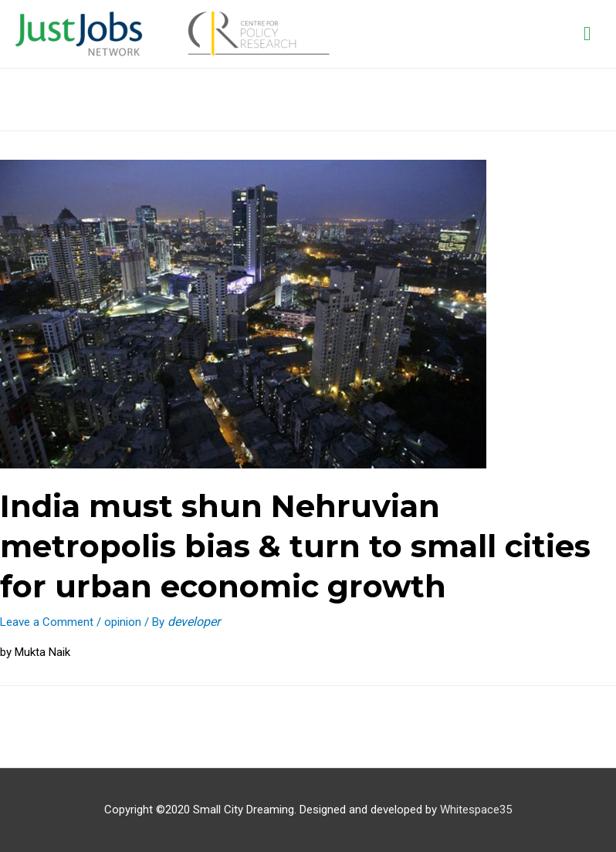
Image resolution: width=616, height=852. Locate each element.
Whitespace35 (476, 810)
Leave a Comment (47, 622)
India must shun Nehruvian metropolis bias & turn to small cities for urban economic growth (295, 546)
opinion (123, 622)
